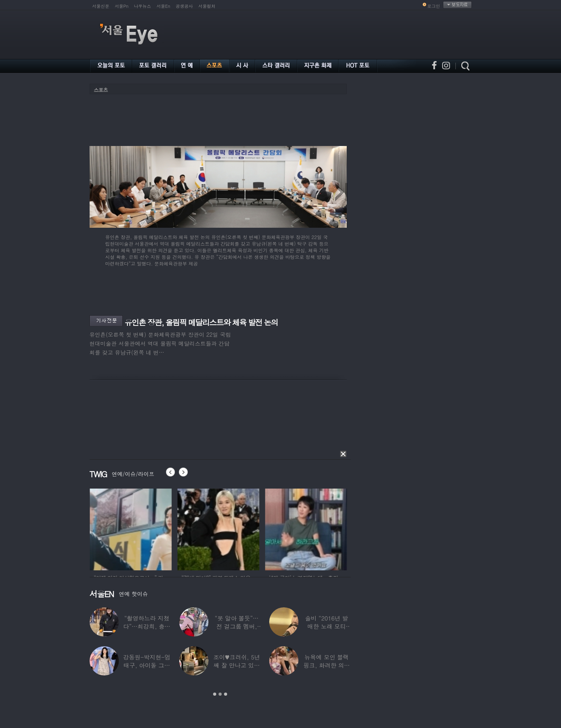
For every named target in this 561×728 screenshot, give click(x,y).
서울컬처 (207, 6)
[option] (104, 528)
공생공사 (184, 6)
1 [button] (215, 694)
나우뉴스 (143, 6)
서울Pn (122, 6)
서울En (163, 6)
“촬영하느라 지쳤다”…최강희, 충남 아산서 (147, 626)
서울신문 (101, 6)
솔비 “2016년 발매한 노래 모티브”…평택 (326, 626)
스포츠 (101, 90)
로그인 (434, 6)
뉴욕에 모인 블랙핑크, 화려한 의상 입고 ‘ (326, 665)
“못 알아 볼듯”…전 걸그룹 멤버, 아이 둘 (236, 626)
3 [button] (226, 694)
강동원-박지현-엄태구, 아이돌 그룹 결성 (146, 665)
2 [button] (220, 694)
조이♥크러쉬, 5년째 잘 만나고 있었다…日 (236, 665)
